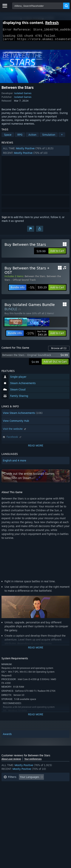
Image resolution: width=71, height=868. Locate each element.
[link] (38, 290)
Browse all (59, 350)
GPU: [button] (50, 796)
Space (8, 137)
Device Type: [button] (11, 802)
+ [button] (62, 137)
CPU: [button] (37, 796)
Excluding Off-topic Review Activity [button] (25, 785)
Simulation (49, 137)
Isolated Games (23, 95)
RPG (20, 137)
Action (32, 137)
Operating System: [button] (15, 796)
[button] (36, 153)
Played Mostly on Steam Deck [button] (41, 791)
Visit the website (15, 431)
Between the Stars (35, 278)
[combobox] (38, 6)
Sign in (6, 219)
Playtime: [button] (9, 791)
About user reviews (11, 761)
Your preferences (33, 761)
